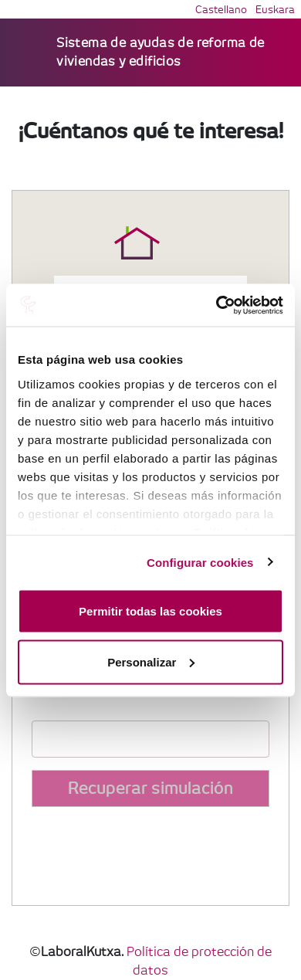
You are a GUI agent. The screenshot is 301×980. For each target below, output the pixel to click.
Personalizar (151, 661)
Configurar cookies (200, 562)
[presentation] (149, 849)
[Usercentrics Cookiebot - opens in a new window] (216, 305)
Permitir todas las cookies (150, 611)
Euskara (275, 10)
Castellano (221, 10)
